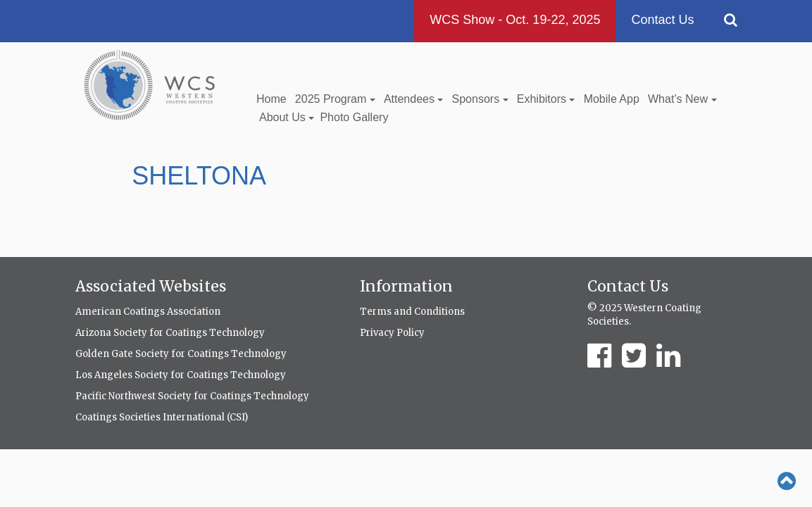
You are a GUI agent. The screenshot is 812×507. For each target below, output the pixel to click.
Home (271, 99)
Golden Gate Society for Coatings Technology (181, 354)
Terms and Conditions (412, 312)
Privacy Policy (392, 333)
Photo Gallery (354, 117)
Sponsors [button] (480, 99)
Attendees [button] (414, 99)
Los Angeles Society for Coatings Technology (181, 375)
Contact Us (662, 20)
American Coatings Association (148, 312)
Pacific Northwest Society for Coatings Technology (192, 396)
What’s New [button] (682, 99)
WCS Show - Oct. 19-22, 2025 (515, 20)
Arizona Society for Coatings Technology (170, 333)
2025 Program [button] (335, 99)
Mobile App (612, 99)
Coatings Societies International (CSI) (162, 417)
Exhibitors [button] (546, 99)
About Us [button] (287, 117)
